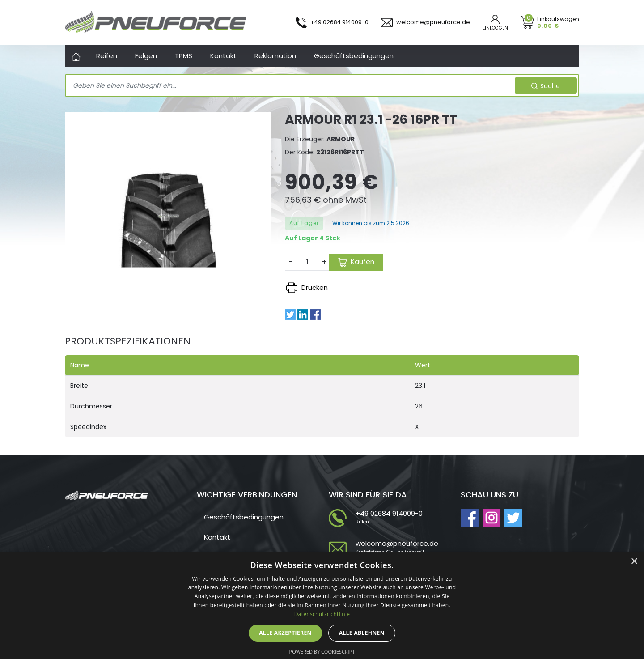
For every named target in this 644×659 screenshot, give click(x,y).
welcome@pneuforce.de (397, 543)
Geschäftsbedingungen (354, 56)
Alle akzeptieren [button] (285, 633)
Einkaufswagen (558, 22)
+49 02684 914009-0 (389, 513)
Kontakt (223, 56)
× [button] (634, 562)
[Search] (291, 86)
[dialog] (322, 606)
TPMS (184, 56)
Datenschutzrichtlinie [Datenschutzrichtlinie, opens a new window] (322, 614)
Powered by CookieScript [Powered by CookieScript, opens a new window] (322, 652)
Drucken (307, 287)
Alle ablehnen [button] (362, 633)
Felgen (146, 56)
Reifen (107, 56)
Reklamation (275, 56)
